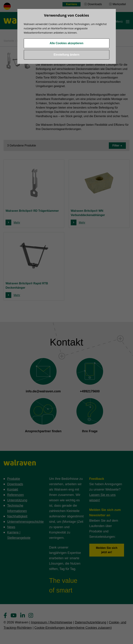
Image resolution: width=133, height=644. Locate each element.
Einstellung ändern (66, 55)
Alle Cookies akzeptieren (66, 43)
